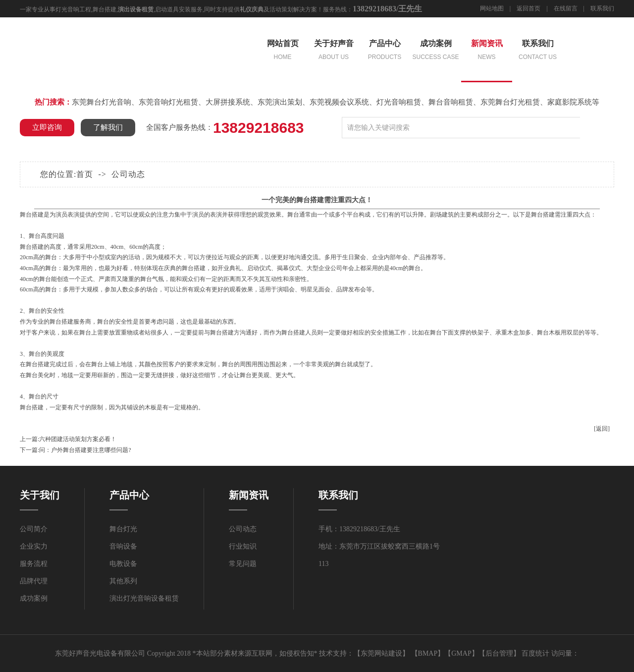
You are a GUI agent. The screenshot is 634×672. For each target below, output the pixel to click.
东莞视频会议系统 (339, 102)
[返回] (602, 429)
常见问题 (243, 564)
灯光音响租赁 (399, 102)
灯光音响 (67, 9)
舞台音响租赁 (451, 102)
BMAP (428, 653)
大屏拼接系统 (228, 102)
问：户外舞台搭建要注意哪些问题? (85, 450)
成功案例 (436, 51)
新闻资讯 (487, 51)
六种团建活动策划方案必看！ (78, 439)
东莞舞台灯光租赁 (510, 102)
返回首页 (528, 8)
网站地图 (492, 8)
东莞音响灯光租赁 (168, 102)
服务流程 (34, 564)
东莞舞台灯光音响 (102, 102)
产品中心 (385, 51)
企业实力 (34, 546)
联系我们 (602, 8)
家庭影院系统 (570, 102)
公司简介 (34, 529)
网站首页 (283, 51)
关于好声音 (334, 51)
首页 (85, 174)
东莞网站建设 (381, 653)
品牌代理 (34, 581)
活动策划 (281, 9)
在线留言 (566, 8)
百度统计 (535, 653)
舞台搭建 (105, 9)
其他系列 (123, 581)
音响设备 (123, 546)
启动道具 (167, 9)
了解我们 (108, 127)
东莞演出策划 (280, 102)
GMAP (461, 653)
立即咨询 (47, 127)
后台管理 (499, 653)
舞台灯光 (123, 529)
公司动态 (128, 174)
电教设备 (123, 564)
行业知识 (243, 546)
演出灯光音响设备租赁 (144, 598)
